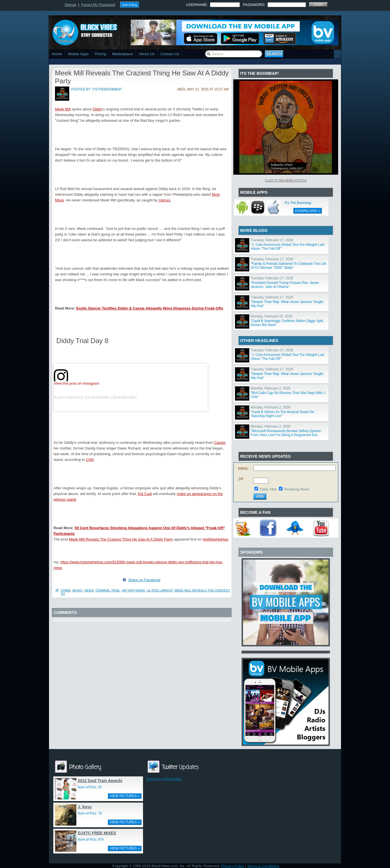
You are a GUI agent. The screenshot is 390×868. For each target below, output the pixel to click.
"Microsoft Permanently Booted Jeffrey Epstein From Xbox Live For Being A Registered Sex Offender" (286, 435)
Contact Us (170, 54)
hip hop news (133, 590)
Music (77, 590)
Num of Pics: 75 (90, 813)
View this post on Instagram (76, 383)
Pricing (100, 54)
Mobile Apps (78, 54)
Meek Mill (63, 109)
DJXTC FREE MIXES (97, 833)
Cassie (220, 443)
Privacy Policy (233, 866)
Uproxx (165, 200)
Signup (70, 5)
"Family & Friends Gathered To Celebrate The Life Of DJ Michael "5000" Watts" (288, 266)
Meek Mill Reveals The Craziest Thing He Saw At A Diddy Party (121, 539)
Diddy (98, 109)
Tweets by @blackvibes (164, 779)
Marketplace (123, 54)
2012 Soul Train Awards (100, 781)
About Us (147, 54)
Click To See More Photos (286, 181)
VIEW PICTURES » (125, 796)
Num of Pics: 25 (90, 787)
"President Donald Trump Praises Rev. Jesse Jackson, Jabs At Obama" (285, 285)
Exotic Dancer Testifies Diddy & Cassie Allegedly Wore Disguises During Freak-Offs (150, 308)
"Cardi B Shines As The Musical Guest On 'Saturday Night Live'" (282, 414)
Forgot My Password (98, 5)
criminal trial (108, 590)
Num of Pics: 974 (91, 840)
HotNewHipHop (215, 539)
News (89, 590)
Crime (66, 590)
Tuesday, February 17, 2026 (272, 240)
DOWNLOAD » (308, 211)
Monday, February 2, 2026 (271, 388)
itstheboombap (107, 89)
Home (57, 54)
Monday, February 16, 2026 (272, 316)
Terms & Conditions (263, 866)
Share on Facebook (144, 580)
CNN (90, 460)
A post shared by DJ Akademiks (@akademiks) (95, 397)
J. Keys (85, 807)
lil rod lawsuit (160, 590)
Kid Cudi (145, 494)
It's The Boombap (298, 203)
